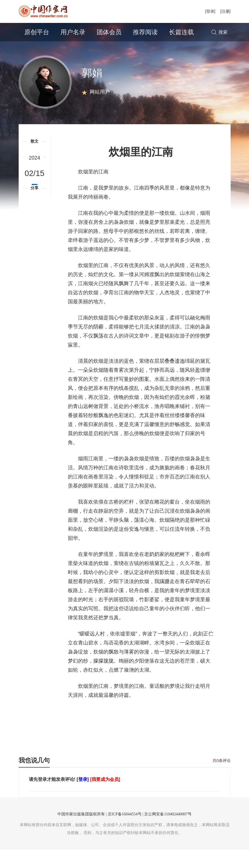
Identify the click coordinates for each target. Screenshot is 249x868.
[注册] (226, 11)
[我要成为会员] (105, 798)
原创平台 (37, 32)
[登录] (210, 11)
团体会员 (109, 32)
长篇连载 (181, 32)
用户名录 (73, 32)
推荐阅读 (145, 32)
